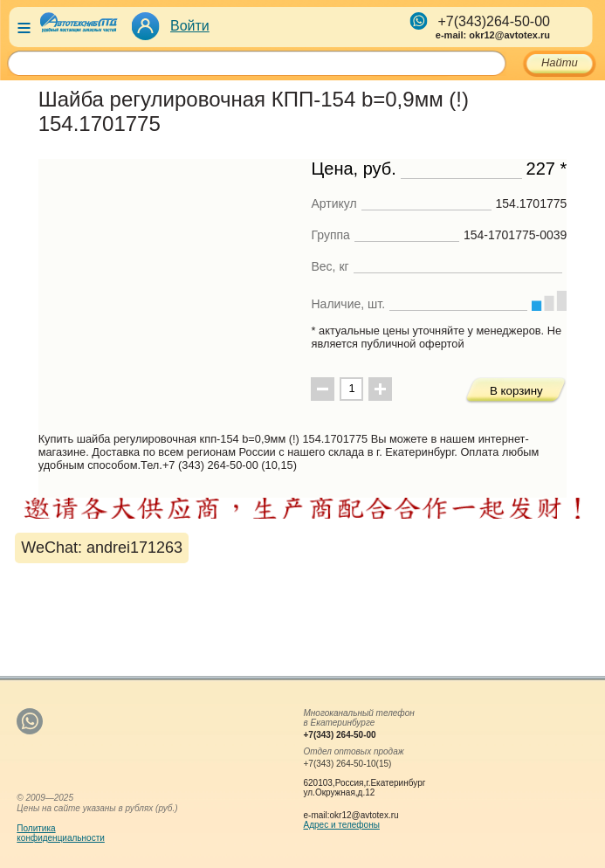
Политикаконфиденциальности (60, 833)
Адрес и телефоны (342, 825)
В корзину (516, 391)
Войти (190, 26)
